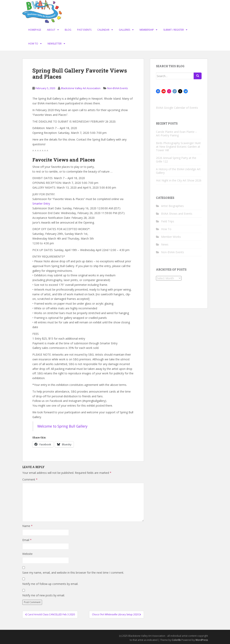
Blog (68, 30)
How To (33, 44)
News (165, 244)
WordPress (202, 640)
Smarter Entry (41, 203)
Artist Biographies (172, 206)
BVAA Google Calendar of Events (177, 108)
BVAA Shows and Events (177, 214)
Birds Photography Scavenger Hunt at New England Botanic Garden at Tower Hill (178, 147)
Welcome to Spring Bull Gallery (62, 426)
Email (27, 540)
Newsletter (55, 44)
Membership (147, 30)
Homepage (35, 30)
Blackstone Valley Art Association (81, 88)
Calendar (103, 30)
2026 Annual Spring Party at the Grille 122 (176, 160)
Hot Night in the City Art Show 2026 (179, 180)
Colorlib (176, 640)
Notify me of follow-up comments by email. (50, 584)
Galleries (124, 30)
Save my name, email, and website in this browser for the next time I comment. (73, 573)
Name (27, 526)
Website (27, 554)
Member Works (171, 237)
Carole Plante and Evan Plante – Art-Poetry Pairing (176, 134)
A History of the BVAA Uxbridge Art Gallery (178, 171)
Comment (30, 479)
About (51, 30)
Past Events (84, 30)
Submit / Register (174, 30)
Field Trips (168, 221)
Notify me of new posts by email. (44, 595)
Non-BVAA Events (118, 88)
